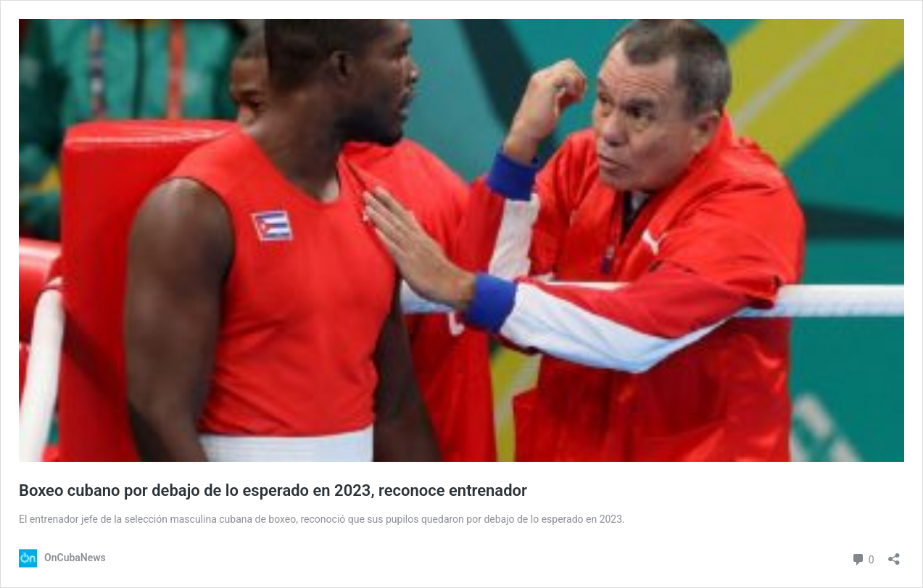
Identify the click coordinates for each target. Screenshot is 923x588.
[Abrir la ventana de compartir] (894, 554)
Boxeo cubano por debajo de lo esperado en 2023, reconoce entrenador (273, 490)
